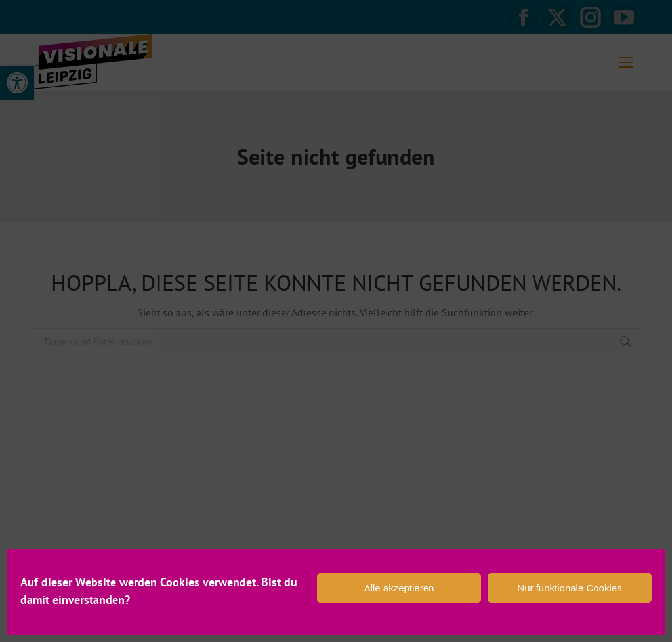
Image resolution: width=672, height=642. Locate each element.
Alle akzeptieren (399, 588)
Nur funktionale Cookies (569, 588)
